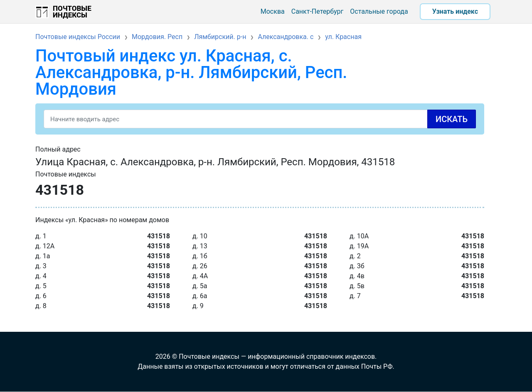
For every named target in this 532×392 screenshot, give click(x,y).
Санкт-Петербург (318, 11)
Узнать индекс (455, 11)
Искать (452, 119)
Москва (273, 11)
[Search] (260, 119)
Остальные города (379, 11)
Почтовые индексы (72, 12)
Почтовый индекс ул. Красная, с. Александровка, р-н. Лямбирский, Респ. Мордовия (191, 72)
